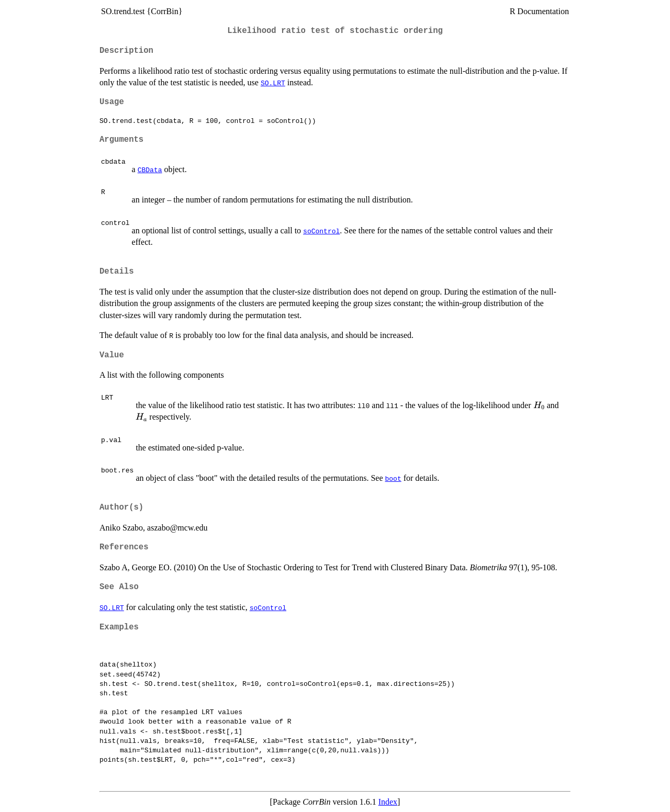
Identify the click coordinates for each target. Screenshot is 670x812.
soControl (321, 231)
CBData (150, 170)
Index (388, 802)
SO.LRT (273, 83)
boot (393, 478)
